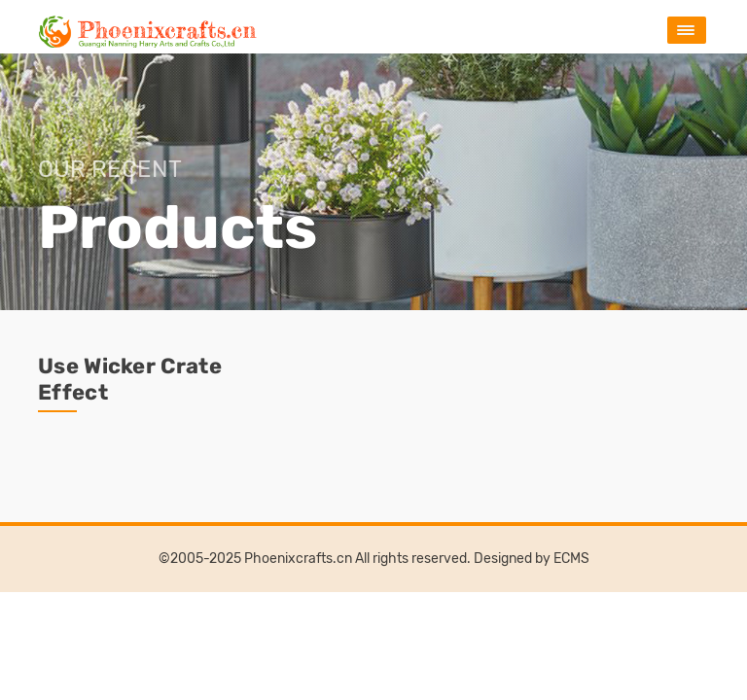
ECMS (571, 559)
